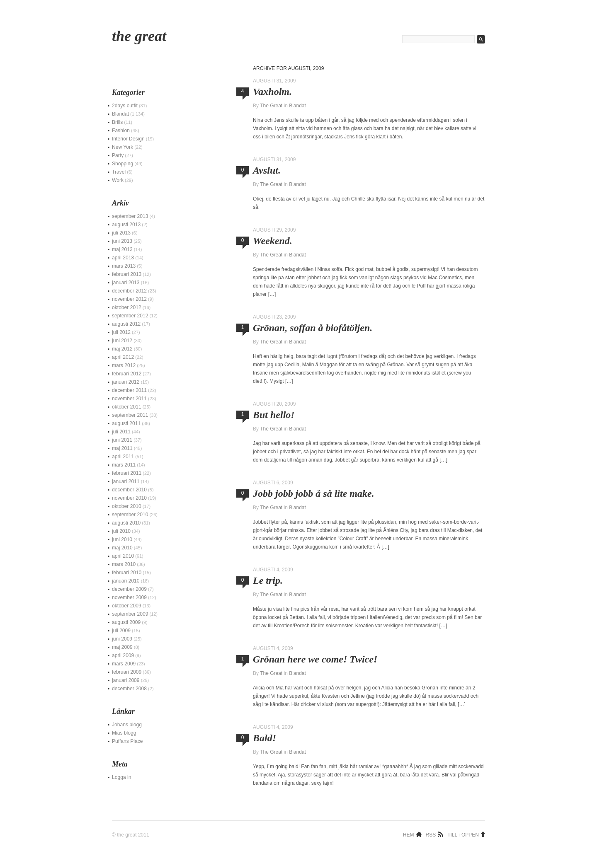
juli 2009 (121, 631)
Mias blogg (124, 733)
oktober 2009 (127, 606)
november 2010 (129, 498)
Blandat (297, 106)
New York (123, 147)
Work (118, 180)
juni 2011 (122, 440)
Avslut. (267, 170)
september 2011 (130, 415)
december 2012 (129, 291)
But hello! (274, 415)
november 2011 (129, 399)
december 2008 (129, 689)
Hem (409, 834)
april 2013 (123, 258)
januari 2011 (126, 481)
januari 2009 (126, 680)
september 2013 (130, 216)
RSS (431, 834)
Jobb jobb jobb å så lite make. (314, 493)
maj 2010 (122, 548)
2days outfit (125, 106)
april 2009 (123, 655)
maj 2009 (122, 647)
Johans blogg (127, 725)
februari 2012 (127, 374)
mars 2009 (124, 664)
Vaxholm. (272, 92)
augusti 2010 (126, 523)
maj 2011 (122, 448)
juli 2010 (121, 531)
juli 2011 (121, 432)
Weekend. (273, 241)
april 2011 (123, 457)
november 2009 (129, 597)
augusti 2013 (126, 225)
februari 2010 (127, 573)
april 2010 (123, 556)
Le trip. (268, 580)
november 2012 (129, 299)
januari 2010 (126, 581)
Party (118, 155)
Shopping (123, 164)
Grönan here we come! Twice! (315, 659)
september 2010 (130, 515)
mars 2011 (124, 465)
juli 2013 (121, 233)
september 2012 (130, 316)
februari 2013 (127, 274)
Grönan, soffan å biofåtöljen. (313, 328)
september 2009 (130, 614)
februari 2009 (127, 672)
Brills (117, 122)
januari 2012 (126, 382)
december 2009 (129, 589)
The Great (139, 36)
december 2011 (129, 390)
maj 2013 (122, 249)
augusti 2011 (126, 423)
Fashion (121, 131)
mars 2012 (124, 365)
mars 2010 (124, 564)
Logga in (121, 777)
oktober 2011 (127, 407)
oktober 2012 (127, 307)
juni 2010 (122, 539)
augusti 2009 (126, 622)
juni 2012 (122, 341)
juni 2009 (122, 639)
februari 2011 (127, 473)
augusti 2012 (126, 324)
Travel (119, 172)
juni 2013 (122, 241)
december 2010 (129, 490)
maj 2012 (122, 349)
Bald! (265, 738)
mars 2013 (124, 266)
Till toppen (463, 834)
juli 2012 (121, 332)
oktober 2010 (127, 506)
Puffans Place (127, 741)
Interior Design (128, 139)
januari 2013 (126, 283)
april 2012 (123, 357)
